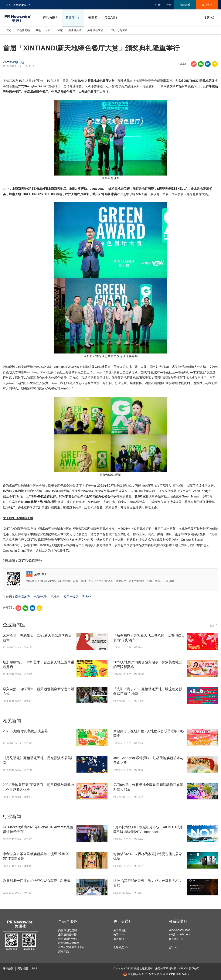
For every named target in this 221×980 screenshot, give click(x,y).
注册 (158, 5)
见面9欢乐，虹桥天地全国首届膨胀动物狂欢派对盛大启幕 (148, 787)
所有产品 (63, 951)
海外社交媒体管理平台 (71, 947)
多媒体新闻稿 (95, 30)
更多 (214, 625)
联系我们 (111, 18)
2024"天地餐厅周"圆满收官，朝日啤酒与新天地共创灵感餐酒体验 (38, 787)
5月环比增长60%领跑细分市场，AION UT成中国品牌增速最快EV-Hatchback (148, 830)
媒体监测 (207, 5)
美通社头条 (75, 30)
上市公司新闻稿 (118, 30)
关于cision (119, 934)
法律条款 (8, 968)
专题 (38, 30)
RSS (35, 968)
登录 (169, 5)
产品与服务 (50, 18)
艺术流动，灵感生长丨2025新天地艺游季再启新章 (37, 638)
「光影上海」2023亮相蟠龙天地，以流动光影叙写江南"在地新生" (148, 691)
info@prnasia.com (179, 934)
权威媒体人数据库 (69, 943)
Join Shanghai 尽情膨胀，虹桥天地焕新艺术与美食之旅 (148, 760)
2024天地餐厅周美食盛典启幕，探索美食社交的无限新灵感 (148, 665)
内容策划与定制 (67, 930)
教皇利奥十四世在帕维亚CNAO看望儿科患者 (37, 881)
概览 (8, 30)
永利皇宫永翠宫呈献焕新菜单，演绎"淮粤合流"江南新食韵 (36, 856)
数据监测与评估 (67, 939)
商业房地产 (23, 597)
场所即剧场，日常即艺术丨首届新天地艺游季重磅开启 (39, 665)
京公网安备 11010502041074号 (144, 974)
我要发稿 (185, 5)
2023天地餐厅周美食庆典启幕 (25, 731)
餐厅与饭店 (71, 597)
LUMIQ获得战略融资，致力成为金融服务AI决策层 (148, 883)
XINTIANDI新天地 (13, 62)
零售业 (87, 597)
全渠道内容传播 (67, 934)
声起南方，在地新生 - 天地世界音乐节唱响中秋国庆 (149, 734)
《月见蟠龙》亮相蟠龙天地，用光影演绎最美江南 (39, 760)
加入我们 (119, 939)
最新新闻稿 (23, 30)
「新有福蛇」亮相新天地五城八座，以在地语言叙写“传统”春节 (149, 638)
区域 (60, 30)
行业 (49, 30)
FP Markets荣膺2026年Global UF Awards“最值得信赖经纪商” (38, 830)
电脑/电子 (40, 597)
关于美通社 (123, 921)
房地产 (55, 597)
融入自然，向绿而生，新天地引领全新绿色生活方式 (39, 691)
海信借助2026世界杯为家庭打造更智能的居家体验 (148, 856)
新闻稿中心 (73, 18)
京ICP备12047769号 (178, 974)
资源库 (93, 18)
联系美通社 (178, 921)
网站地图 (23, 968)
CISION (184, 968)
